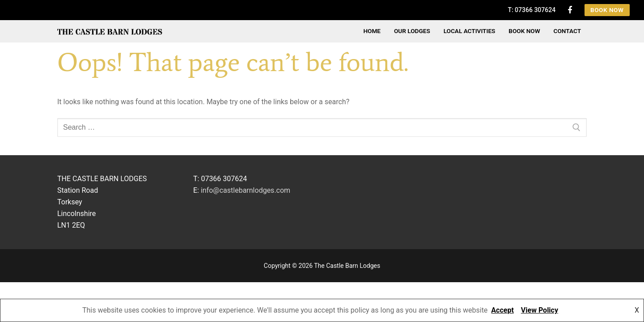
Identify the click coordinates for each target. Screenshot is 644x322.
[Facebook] (570, 10)
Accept (502, 310)
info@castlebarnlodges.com (246, 190)
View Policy (540, 310)
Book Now (607, 10)
